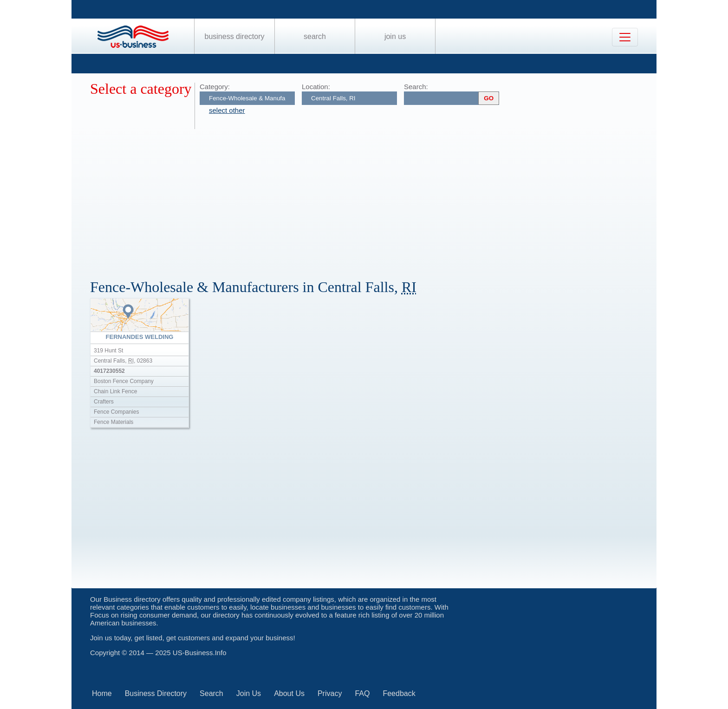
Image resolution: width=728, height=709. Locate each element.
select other (227, 110)
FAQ (362, 693)
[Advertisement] (369, 199)
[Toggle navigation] (625, 37)
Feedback (399, 693)
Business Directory (235, 36)
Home (102, 693)
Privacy (330, 693)
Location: (316, 87)
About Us (289, 693)
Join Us (395, 36)
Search (315, 36)
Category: (215, 87)
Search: (416, 87)
